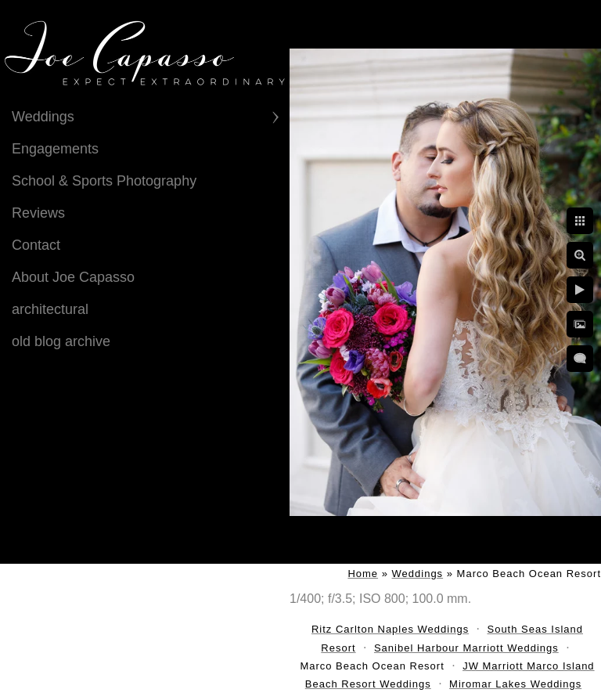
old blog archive (61, 341)
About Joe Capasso (73, 277)
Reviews (38, 213)
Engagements (55, 149)
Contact (36, 245)
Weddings (43, 117)
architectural (50, 309)
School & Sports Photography (104, 181)
